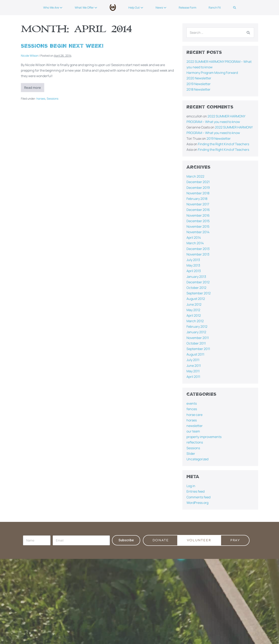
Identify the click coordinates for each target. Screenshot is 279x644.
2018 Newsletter (198, 89)
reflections (195, 442)
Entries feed (195, 491)
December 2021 (198, 182)
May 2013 (193, 265)
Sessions (53, 99)
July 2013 (193, 260)
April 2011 (193, 377)
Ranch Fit (215, 7)
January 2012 (196, 332)
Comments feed (198, 497)
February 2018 (197, 199)
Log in (191, 486)
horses (41, 99)
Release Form (188, 7)
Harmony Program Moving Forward (212, 73)
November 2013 (198, 254)
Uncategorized (197, 459)
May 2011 (193, 371)
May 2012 (193, 310)
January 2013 (196, 277)
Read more (34, 86)
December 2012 (198, 282)
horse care (194, 415)
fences (192, 409)
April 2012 (194, 315)
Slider (191, 454)
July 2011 (193, 360)
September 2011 (198, 349)
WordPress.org (197, 503)
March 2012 (195, 321)
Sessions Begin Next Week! (62, 46)
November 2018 (198, 193)
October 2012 (196, 288)
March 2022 (195, 176)
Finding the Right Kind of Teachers (224, 144)
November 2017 (198, 204)
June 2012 (194, 304)
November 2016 (198, 215)
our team (193, 431)
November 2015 (198, 226)
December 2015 (198, 221)
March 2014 (195, 243)
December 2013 (198, 249)
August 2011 (195, 354)
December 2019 (198, 188)
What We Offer (86, 7)
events (192, 403)
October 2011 (196, 343)
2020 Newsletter (199, 78)
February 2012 (197, 327)
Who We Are (53, 7)
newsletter (195, 426)
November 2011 (198, 338)
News (161, 7)
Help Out (136, 7)
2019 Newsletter (199, 84)
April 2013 (194, 271)
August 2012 (196, 299)
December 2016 (198, 210)
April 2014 (194, 238)
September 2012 (199, 293)
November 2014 (198, 232)
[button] (235, 8)
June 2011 (194, 366)
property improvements (204, 437)
